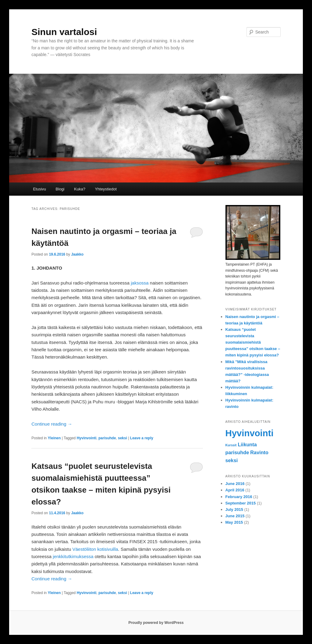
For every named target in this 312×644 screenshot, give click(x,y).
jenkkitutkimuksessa (73, 556)
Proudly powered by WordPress (156, 623)
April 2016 (235, 490)
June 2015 (235, 516)
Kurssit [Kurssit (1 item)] (231, 445)
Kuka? (80, 189)
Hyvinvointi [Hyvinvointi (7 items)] (250, 433)
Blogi (60, 189)
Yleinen (54, 438)
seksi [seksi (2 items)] (232, 460)
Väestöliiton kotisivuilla (95, 549)
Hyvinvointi (87, 438)
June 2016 (235, 484)
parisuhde (107, 438)
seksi (122, 438)
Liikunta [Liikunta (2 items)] (247, 444)
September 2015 (241, 503)
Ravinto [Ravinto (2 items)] (259, 452)
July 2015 (234, 510)
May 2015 (234, 522)
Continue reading (52, 424)
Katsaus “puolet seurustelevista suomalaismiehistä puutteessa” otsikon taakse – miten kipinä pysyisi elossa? (253, 342)
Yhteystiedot (106, 189)
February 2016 (239, 497)
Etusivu (39, 189)
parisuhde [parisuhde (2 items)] (237, 452)
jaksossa (140, 283)
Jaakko (77, 254)
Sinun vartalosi (64, 32)
